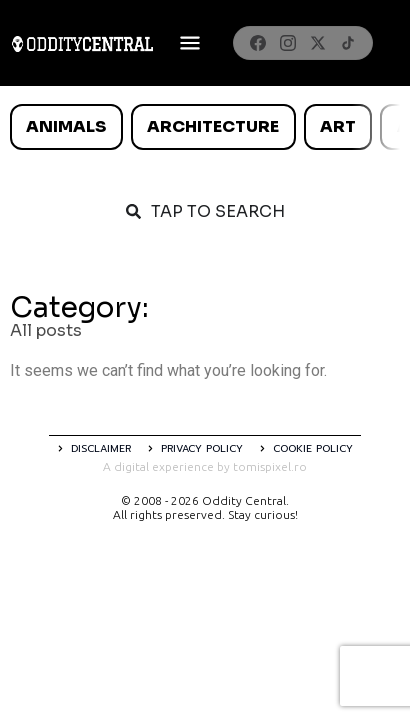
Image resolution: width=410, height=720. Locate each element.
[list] (205, 127)
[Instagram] (288, 43)
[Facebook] (258, 43)
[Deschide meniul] (190, 43)
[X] (318, 43)
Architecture (213, 126)
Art (338, 126)
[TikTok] (348, 43)
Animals (66, 126)
